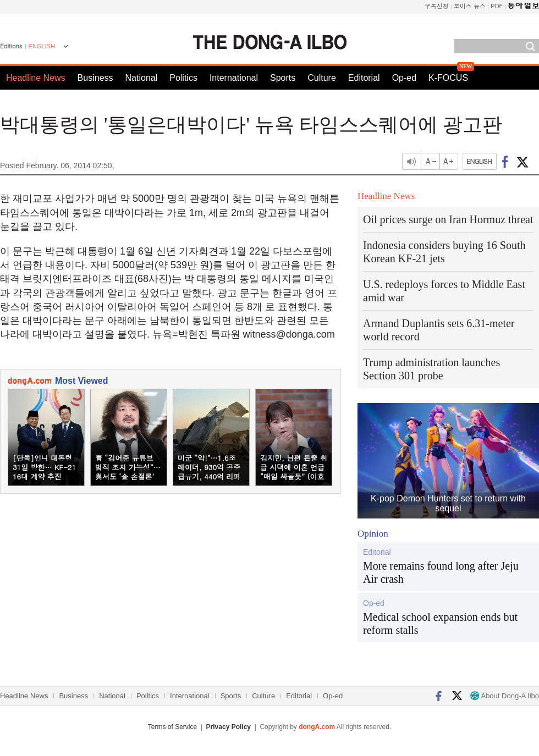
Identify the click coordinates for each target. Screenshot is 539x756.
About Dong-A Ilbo (505, 696)
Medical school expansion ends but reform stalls (440, 623)
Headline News (36, 78)
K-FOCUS (448, 78)
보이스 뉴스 (470, 6)
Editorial (364, 78)
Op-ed (404, 78)
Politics (183, 78)
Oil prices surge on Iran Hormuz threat (448, 219)
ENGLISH (42, 46)
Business (95, 78)
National (142, 78)
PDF (497, 6)
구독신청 (437, 6)
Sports (283, 78)
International (234, 78)
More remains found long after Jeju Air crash (441, 572)
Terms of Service (172, 727)
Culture (322, 78)
